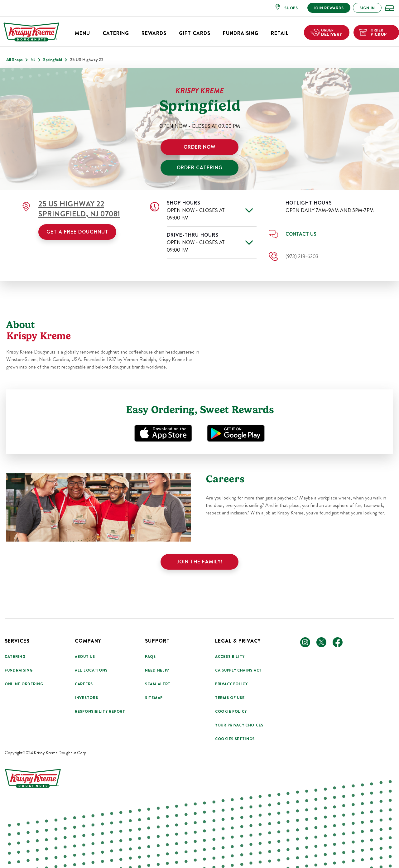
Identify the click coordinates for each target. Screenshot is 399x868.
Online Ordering (24, 684)
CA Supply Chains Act (238, 670)
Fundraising (241, 33)
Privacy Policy (231, 684)
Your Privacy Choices (239, 725)
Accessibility (230, 657)
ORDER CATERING (200, 168)
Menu (82, 33)
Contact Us (301, 234)
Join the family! (200, 562)
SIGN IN (367, 8)
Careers (84, 684)
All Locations (91, 670)
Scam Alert (158, 684)
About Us (85, 657)
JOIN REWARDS (329, 8)
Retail (280, 33)
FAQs (150, 657)
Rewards (154, 33)
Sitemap (154, 698)
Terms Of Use (230, 698)
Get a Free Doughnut (77, 232)
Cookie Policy (231, 711)
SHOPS (291, 8)
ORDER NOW (199, 147)
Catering (116, 33)
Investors (86, 698)
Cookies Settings (235, 739)
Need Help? (157, 670)
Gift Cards (195, 33)
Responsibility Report (100, 711)
